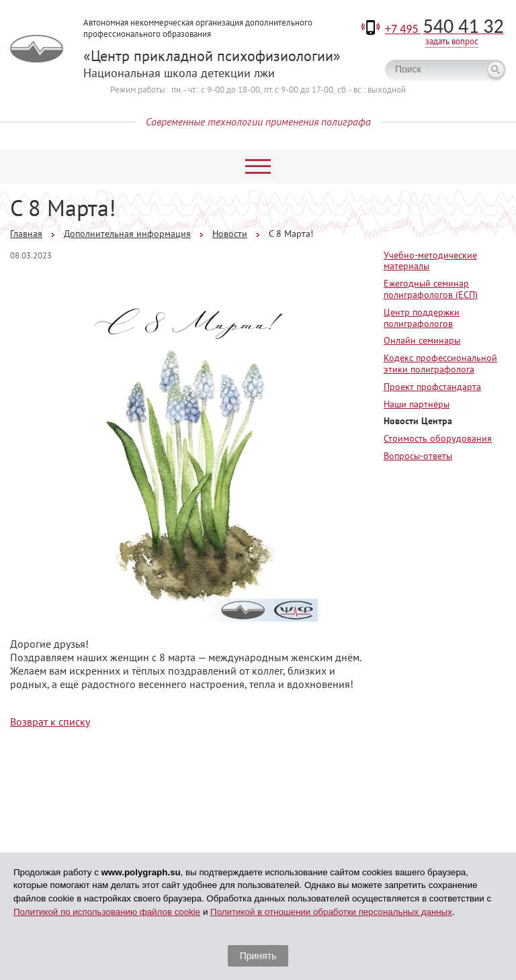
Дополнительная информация (127, 234)
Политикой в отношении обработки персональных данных (331, 912)
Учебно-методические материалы (430, 261)
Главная (26, 234)
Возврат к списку (50, 722)
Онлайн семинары (422, 340)
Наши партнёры (417, 404)
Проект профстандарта (432, 387)
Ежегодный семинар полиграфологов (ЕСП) (431, 289)
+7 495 (444, 29)
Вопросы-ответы (418, 456)
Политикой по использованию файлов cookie (107, 912)
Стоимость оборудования (438, 438)
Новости (230, 234)
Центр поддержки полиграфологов (422, 318)
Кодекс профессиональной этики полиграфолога (440, 363)
